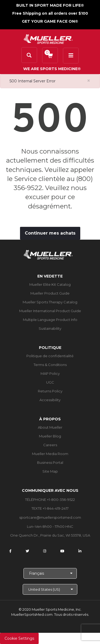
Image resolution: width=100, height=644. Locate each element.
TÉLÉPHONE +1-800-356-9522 (50, 500)
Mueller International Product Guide (50, 311)
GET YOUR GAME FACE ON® (50, 21)
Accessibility (50, 400)
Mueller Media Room (50, 454)
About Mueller (50, 427)
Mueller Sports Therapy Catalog (50, 302)
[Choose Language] (50, 573)
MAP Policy (50, 373)
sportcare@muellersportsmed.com (50, 517)
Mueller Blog (50, 436)
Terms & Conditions (50, 365)
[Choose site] (50, 589)
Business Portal (50, 462)
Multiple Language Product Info (50, 320)
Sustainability (50, 328)
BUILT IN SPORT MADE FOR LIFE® (50, 5)
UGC (50, 382)
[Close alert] (89, 81)
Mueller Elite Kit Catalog (50, 284)
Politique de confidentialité (50, 356)
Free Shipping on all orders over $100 (50, 13)
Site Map (50, 471)
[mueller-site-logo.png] (48, 39)
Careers (50, 445)
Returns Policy (50, 391)
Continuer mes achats (50, 233)
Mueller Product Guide (50, 293)
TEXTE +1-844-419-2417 (50, 508)
